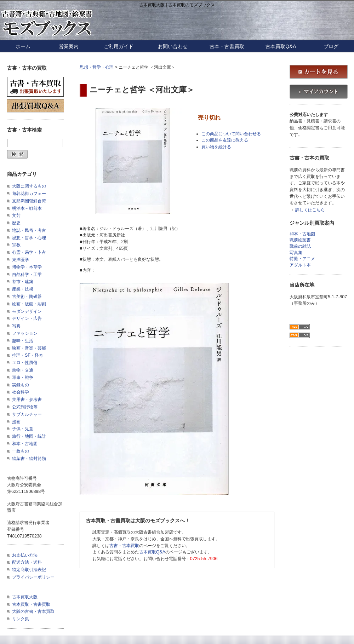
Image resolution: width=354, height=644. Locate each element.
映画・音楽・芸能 (29, 348)
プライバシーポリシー (33, 577)
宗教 (16, 245)
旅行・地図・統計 (29, 436)
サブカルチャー (27, 414)
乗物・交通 (23, 370)
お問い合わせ (173, 46)
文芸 (16, 215)
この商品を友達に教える (225, 140)
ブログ (331, 46)
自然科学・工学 (27, 275)
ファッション (25, 333)
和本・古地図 (25, 444)
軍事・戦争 (23, 378)
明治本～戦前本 (27, 208)
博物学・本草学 (27, 267)
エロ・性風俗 (25, 363)
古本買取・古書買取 (31, 604)
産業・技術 (23, 289)
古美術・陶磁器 (27, 297)
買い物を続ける (216, 147)
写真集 (296, 253)
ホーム (23, 46)
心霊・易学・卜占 (29, 252)
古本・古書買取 (227, 46)
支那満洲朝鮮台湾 (29, 201)
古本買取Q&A (281, 46)
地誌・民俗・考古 (29, 230)
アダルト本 (300, 265)
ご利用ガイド (119, 46)
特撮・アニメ (302, 259)
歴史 (16, 223)
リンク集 (21, 619)
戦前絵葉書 (300, 240)
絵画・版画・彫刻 (29, 304)
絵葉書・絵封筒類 (29, 459)
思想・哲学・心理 (97, 67)
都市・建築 (23, 282)
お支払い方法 (25, 555)
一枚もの (21, 451)
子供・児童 (23, 429)
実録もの (21, 385)
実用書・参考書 (27, 399)
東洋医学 (21, 260)
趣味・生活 (23, 341)
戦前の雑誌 (300, 246)
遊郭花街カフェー (29, 194)
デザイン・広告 (27, 318)
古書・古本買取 (124, 546)
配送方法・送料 (27, 562)
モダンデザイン (27, 311)
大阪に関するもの (29, 186)
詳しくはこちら (310, 210)
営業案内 (69, 46)
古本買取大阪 (25, 597)
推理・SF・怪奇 (28, 355)
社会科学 (21, 392)
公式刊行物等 (25, 407)
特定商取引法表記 (29, 570)
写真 (16, 326)
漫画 (16, 422)
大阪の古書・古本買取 (33, 611)
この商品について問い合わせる (231, 134)
